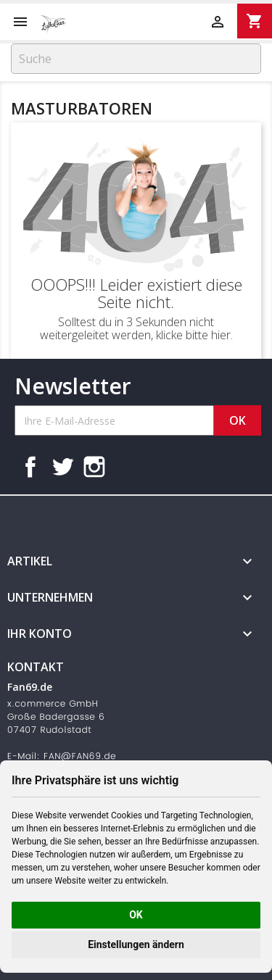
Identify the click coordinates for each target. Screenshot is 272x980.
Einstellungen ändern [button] (136, 944)
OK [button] (136, 915)
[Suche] (136, 59)
